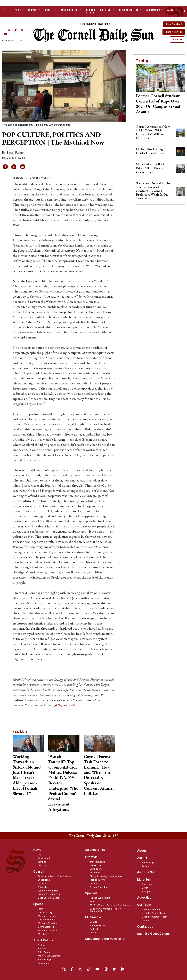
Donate (145, 866)
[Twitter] (9, 30)
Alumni (142, 858)
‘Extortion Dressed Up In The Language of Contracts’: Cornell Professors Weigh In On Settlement (153, 191)
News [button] (18, 10)
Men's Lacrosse (46, 927)
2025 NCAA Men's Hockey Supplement (110, 905)
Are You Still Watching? (50, 956)
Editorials (42, 887)
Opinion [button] (33, 10)
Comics (93, 922)
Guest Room (44, 880)
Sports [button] (49, 10)
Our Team (144, 905)
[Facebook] (3, 30)
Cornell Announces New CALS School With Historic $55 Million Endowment (153, 132)
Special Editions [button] (129, 10)
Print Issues (148, 884)
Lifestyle (91, 857)
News (37, 850)
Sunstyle (146, 891)
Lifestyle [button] (106, 10)
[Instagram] (21, 30)
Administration (45, 858)
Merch (145, 888)
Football (42, 909)
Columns (42, 883)
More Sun (144, 879)
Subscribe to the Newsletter (105, 939)
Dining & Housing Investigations (106, 876)
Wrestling (43, 934)
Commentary (44, 963)
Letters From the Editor (50, 894)
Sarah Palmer (16, 153)
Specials (91, 893)
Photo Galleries (98, 925)
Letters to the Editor (48, 891)
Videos (93, 933)
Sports (38, 904)
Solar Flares (44, 952)
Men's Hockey (45, 912)
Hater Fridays (44, 959)
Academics (95, 872)
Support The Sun (174, 32)
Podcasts (94, 929)
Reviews (42, 949)
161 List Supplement (100, 898)
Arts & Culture (43, 940)
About (142, 850)
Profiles (42, 945)
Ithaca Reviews (97, 862)
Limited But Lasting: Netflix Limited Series (150, 151)
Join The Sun (146, 872)
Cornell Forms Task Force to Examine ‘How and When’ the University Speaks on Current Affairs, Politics (99, 775)
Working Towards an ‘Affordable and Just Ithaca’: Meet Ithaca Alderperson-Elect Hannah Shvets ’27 (27, 775)
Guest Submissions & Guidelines (54, 876)
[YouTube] (5, 34)
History (145, 920)
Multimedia (93, 917)
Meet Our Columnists (48, 898)
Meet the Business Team (154, 917)
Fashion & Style (98, 880)
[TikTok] (15, 30)
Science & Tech (91, 11)
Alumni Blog (148, 862)
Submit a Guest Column (154, 934)
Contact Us (145, 927)
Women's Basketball (48, 923)
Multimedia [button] (153, 10)
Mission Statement (151, 909)
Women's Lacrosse (48, 930)
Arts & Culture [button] (70, 10)
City (40, 854)
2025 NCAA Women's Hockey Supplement (105, 910)
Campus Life (96, 869)
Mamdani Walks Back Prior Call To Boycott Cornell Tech (150, 168)
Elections (42, 865)
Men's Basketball (46, 920)
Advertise (177, 39)
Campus (42, 862)
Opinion (39, 872)
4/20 (92, 901)
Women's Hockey (47, 916)
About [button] (171, 10)
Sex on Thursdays (99, 887)
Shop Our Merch (174, 24)
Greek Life (95, 865)
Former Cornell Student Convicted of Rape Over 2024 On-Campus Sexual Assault (158, 104)
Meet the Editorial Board (154, 913)
